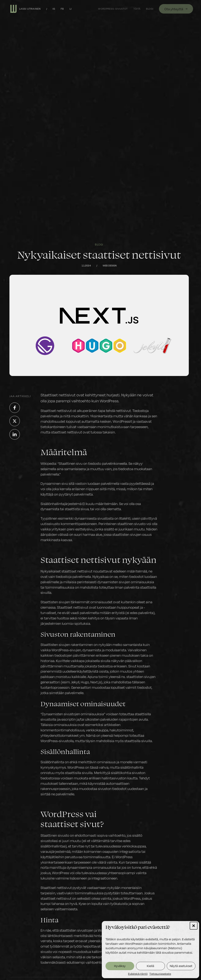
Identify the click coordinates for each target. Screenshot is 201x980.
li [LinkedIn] (71, 9)
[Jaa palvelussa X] (15, 421)
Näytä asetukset (181, 966)
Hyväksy (120, 966)
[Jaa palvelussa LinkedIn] (15, 434)
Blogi (99, 244)
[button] (194, 926)
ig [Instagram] (54, 9)
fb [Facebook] (62, 9)
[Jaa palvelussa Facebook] (15, 408)
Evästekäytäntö (138, 974)
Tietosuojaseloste (160, 974)
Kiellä (150, 966)
